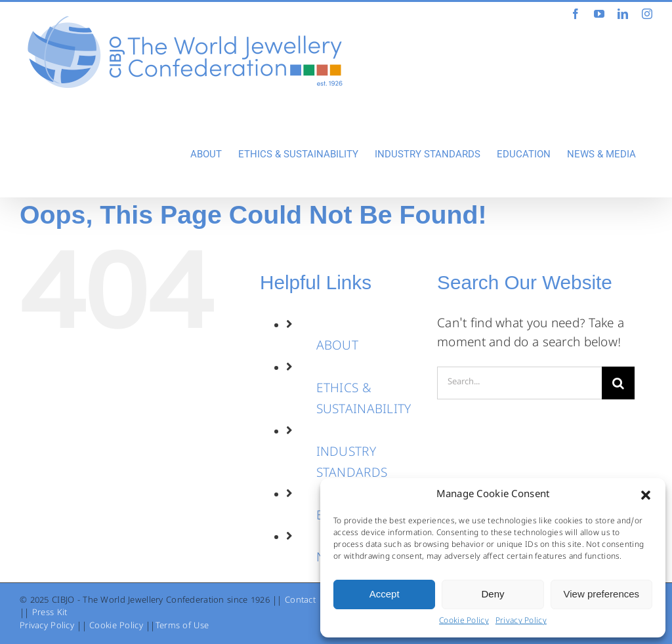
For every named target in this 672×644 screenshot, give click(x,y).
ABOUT (337, 347)
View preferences (602, 594)
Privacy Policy (521, 622)
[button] (646, 495)
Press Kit (50, 614)
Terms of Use (182, 627)
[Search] (618, 383)
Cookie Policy (464, 622)
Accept (385, 594)
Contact (300, 601)
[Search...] (519, 383)
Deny (493, 594)
